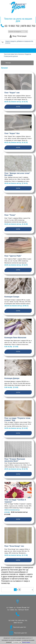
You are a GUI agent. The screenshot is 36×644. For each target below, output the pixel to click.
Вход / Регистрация (20, 36)
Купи (18, 107)
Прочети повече (26, 642)
